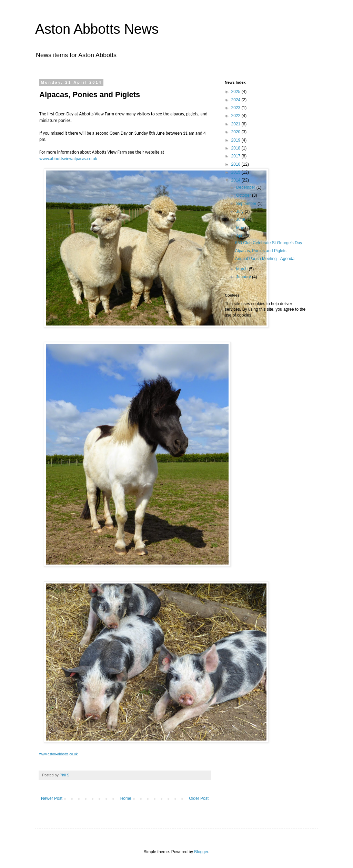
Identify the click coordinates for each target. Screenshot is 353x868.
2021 (236, 124)
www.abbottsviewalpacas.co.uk (68, 159)
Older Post (199, 798)
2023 (236, 108)
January (244, 277)
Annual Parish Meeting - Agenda (265, 259)
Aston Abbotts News (97, 29)
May (241, 228)
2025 (236, 92)
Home (126, 798)
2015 (236, 172)
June (241, 219)
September (247, 204)
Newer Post (52, 798)
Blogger (201, 852)
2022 (236, 116)
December (246, 187)
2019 (236, 140)
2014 (236, 180)
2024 (236, 100)
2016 (236, 164)
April (241, 236)
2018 (236, 148)
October (244, 195)
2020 (236, 132)
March (243, 269)
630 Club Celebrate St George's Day (269, 243)
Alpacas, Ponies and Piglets (261, 251)
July (240, 211)
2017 (236, 156)
